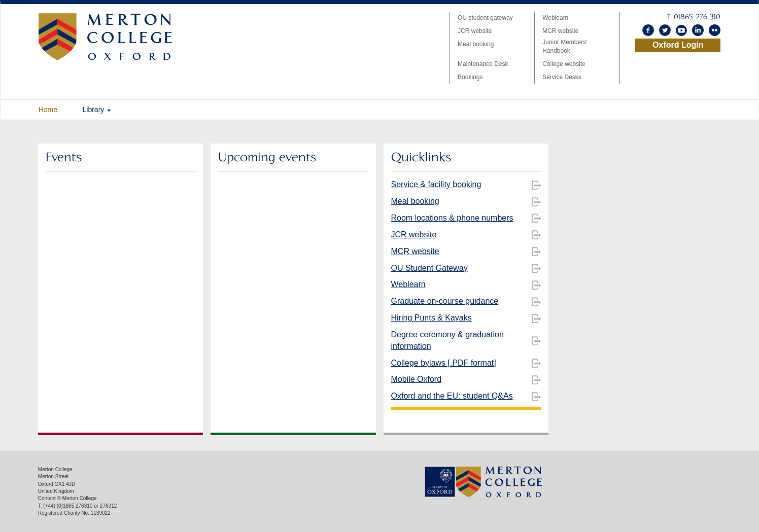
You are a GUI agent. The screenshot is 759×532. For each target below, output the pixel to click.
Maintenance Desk (483, 64)
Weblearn (555, 18)
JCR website (475, 31)
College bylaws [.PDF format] (444, 363)
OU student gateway (485, 18)
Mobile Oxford (417, 379)
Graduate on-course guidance (445, 301)
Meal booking (476, 44)
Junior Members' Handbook (565, 46)
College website (564, 64)
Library (97, 110)
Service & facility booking (436, 184)
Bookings (470, 77)
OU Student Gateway (429, 268)
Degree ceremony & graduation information (447, 340)
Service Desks (562, 77)
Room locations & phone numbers (452, 218)
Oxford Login (678, 45)
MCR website (560, 31)
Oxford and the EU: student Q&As (452, 396)
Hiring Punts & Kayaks (432, 318)
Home (48, 110)
